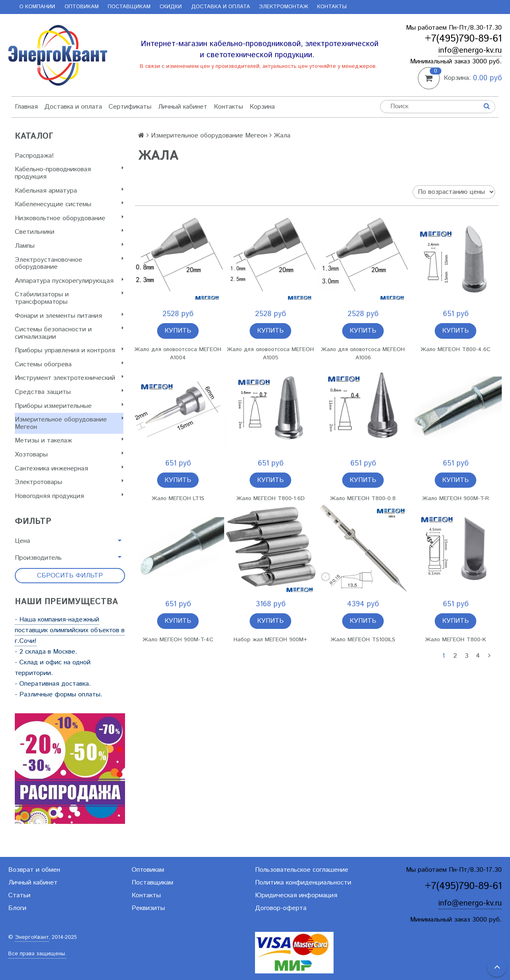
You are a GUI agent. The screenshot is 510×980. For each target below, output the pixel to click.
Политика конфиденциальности (303, 883)
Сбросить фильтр (70, 576)
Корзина (262, 107)
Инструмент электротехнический (69, 378)
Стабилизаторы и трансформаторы (69, 298)
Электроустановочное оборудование (69, 264)
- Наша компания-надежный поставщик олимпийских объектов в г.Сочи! (70, 630)
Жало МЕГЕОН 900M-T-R (456, 498)
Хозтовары (69, 455)
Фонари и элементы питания (69, 316)
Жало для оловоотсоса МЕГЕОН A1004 (178, 354)
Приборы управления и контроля (69, 350)
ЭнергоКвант (32, 937)
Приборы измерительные (69, 406)
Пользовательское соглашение (302, 870)
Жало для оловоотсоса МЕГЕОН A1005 (270, 354)
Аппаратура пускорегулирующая (69, 281)
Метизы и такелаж (69, 441)
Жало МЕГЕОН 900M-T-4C (178, 640)
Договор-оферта (281, 908)
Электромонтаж (284, 7)
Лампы (69, 246)
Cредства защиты (69, 392)
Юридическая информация (296, 895)
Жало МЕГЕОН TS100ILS (363, 640)
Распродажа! (34, 156)
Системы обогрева (69, 364)
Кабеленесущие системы (69, 204)
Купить (178, 331)
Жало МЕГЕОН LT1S (178, 498)
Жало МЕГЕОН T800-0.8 (363, 498)
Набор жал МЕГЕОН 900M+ (270, 640)
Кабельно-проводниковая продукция (69, 173)
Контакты (332, 7)
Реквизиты (148, 908)
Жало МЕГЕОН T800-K (456, 640)
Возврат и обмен (34, 870)
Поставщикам (129, 7)
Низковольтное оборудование (69, 218)
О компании (37, 7)
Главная (26, 107)
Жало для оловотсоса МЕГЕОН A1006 (363, 354)
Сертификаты (130, 107)
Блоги (17, 908)
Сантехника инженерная (69, 469)
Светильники (69, 232)
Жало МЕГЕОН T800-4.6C (456, 349)
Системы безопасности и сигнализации (69, 333)
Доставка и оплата (221, 7)
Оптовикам (82, 7)
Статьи (19, 895)
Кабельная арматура (69, 191)
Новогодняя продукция (69, 496)
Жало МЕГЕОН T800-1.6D (271, 498)
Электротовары (69, 482)
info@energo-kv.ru (470, 50)
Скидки (171, 7)
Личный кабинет (183, 107)
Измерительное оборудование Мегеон (69, 423)
